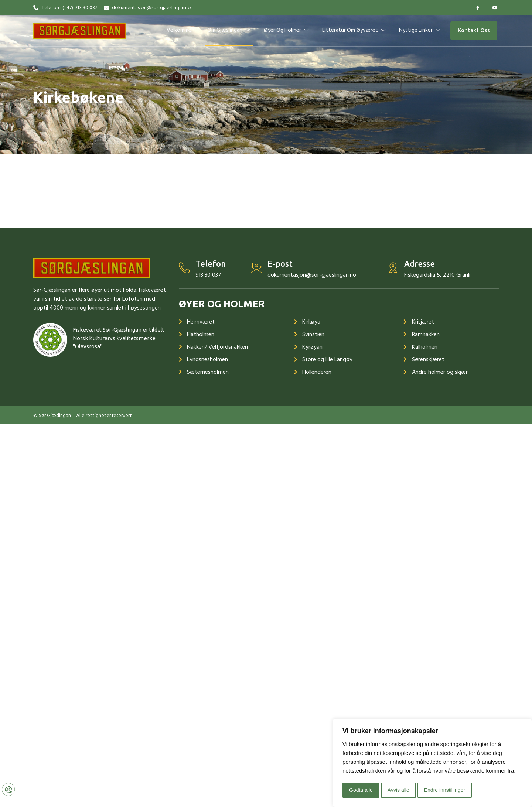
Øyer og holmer (287, 30)
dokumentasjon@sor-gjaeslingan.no (312, 275)
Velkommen (180, 30)
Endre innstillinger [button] (445, 790)
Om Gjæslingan (229, 30)
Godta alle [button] (361, 790)
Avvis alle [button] (398, 790)
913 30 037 (208, 275)
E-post (280, 264)
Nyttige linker (420, 30)
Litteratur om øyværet (354, 30)
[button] (474, 31)
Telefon (211, 264)
